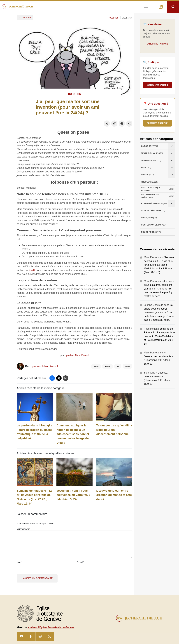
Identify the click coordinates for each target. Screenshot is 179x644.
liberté (32, 270)
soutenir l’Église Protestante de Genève (51, 627)
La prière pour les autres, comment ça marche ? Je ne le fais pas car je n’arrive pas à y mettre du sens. (159, 289)
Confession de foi (153, 225)
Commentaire (24, 529)
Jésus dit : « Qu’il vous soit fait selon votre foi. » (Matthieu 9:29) (73, 495)
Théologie (150, 182)
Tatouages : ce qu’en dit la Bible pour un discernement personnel (114, 430)
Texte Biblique (152, 153)
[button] (161, 7)
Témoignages (151, 160)
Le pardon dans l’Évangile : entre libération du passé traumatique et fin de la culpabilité (35, 432)
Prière (147, 175)
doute (96, 366)
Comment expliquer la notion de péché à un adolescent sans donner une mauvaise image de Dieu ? (73, 434)
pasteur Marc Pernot (77, 355)
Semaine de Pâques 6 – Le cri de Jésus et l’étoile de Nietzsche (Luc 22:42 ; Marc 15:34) (35, 497)
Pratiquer (149, 218)
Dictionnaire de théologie (158, 196)
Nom (20, 562)
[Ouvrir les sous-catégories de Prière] (172, 175)
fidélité (108, 366)
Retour (25, 18)
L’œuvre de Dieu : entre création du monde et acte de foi (114, 495)
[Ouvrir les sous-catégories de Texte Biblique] (172, 153)
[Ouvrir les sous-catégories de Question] (172, 146)
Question (114, 18)
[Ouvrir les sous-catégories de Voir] (172, 168)
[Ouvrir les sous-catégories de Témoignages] (172, 160)
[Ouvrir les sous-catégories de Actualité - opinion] (172, 203)
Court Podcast (151, 232)
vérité (127, 366)
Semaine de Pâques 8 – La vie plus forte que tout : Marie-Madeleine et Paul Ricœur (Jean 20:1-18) (159, 265)
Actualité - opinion (154, 203)
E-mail (80, 562)
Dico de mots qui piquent (158, 189)
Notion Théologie (153, 210)
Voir (146, 168)
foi (118, 366)
